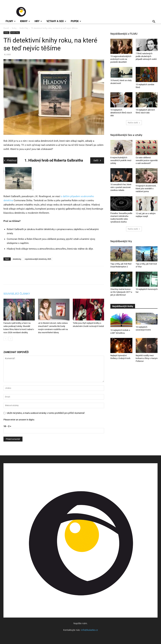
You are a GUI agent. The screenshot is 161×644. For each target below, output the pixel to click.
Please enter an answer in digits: (19, 420)
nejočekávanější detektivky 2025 (38, 259)
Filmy (11, 21)
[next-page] (10, 339)
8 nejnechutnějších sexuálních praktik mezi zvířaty (121, 160)
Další (97, 161)
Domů (6, 28)
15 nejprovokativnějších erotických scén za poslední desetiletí (121, 59)
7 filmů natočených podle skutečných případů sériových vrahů (146, 56)
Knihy (25, 21)
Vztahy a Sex (56, 21)
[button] (154, 22)
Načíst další (134, 123)
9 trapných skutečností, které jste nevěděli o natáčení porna (146, 189)
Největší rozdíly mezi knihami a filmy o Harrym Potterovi (147, 358)
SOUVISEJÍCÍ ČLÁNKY (17, 294)
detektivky (17, 259)
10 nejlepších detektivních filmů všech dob (121, 113)
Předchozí (10, 161)
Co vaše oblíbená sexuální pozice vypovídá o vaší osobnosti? (147, 160)
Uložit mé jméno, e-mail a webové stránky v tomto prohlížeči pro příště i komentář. (46, 413)
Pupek (76, 21)
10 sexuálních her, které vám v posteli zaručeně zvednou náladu (121, 187)
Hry (38, 21)
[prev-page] (5, 339)
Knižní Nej (24, 28)
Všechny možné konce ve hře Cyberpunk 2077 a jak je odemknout (121, 292)
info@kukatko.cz (89, 630)
